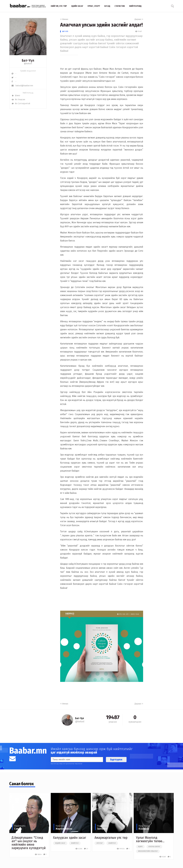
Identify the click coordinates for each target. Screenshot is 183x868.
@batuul (28, 64)
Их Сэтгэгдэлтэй (21, 104)
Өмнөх (64, 19)
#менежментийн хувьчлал (148, 851)
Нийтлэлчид (135, 6)
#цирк (140, 847)
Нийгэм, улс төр (59, 6)
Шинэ (16, 95)
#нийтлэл (75, 843)
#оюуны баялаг (154, 847)
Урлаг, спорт (94, 6)
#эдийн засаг (60, 843)
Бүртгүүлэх (116, 760)
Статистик (120, 6)
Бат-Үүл (65, 31)
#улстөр (100, 843)
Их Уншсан (18, 100)
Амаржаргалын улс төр (111, 838)
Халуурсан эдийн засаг (70, 838)
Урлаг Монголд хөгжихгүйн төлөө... (150, 839)
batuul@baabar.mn (22, 86)
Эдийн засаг (77, 6)
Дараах (139, 19)
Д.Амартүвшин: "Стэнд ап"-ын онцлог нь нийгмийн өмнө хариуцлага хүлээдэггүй (29, 843)
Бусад (107, 6)
